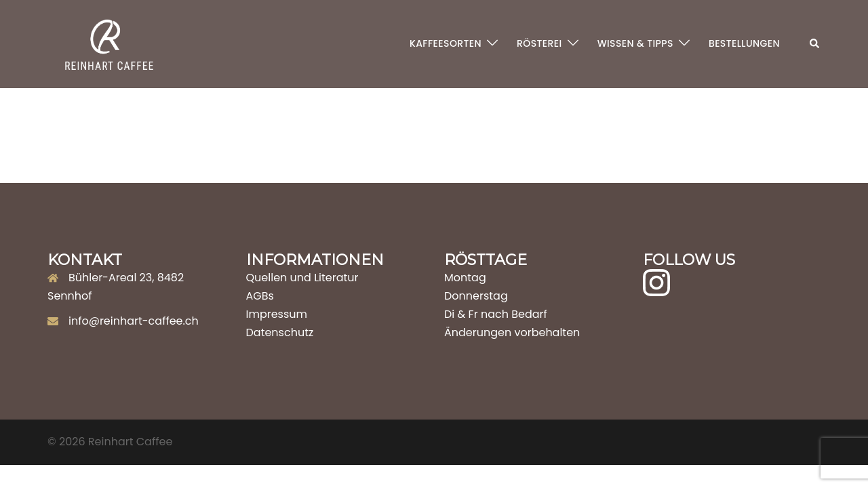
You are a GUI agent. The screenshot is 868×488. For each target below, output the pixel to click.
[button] (815, 44)
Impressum (277, 314)
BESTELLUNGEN (744, 43)
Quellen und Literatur (302, 278)
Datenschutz (280, 332)
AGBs (260, 296)
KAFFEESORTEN (446, 43)
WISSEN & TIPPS (635, 43)
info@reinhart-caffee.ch (134, 321)
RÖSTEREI (539, 43)
